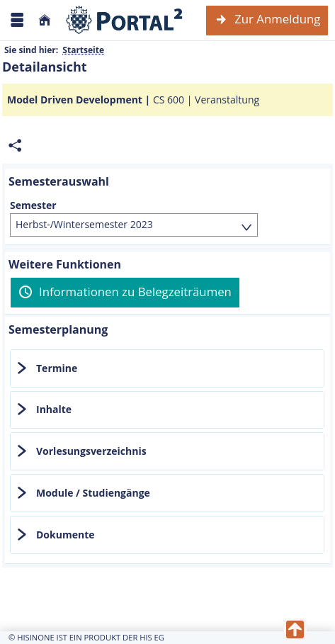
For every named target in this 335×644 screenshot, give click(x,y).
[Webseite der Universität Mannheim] (125, 20)
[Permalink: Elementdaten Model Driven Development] (15, 146)
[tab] (167, 368)
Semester (33, 205)
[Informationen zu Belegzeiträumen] (125, 293)
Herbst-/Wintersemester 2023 (84, 224)
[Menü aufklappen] (17, 20)
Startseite (83, 50)
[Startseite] (45, 20)
